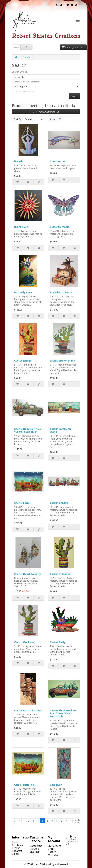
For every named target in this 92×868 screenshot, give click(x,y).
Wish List (53, 855)
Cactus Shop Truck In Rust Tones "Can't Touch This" (63, 713)
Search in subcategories (25, 91)
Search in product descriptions (27, 82)
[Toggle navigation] (78, 22)
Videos (16, 854)
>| (72, 821)
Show (52, 119)
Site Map (35, 852)
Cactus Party (58, 642)
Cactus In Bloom (60, 574)
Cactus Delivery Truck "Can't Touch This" (28, 430)
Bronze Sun (21, 227)
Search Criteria (20, 72)
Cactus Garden (59, 503)
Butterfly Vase (23, 292)
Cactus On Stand (24, 642)
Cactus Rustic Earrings (28, 710)
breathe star (58, 161)
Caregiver (56, 785)
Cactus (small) (23, 361)
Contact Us (36, 846)
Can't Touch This (24, 785)
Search (26, 57)
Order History (52, 850)
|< (14, 822)
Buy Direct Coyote (61, 292)
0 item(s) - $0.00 (72, 47)
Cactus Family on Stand (60, 430)
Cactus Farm (22, 503)
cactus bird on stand (63, 361)
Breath (18, 161)
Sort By (18, 119)
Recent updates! (17, 849)
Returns (34, 849)
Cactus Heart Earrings (28, 574)
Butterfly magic (60, 227)
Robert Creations (17, 844)
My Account (54, 846)
